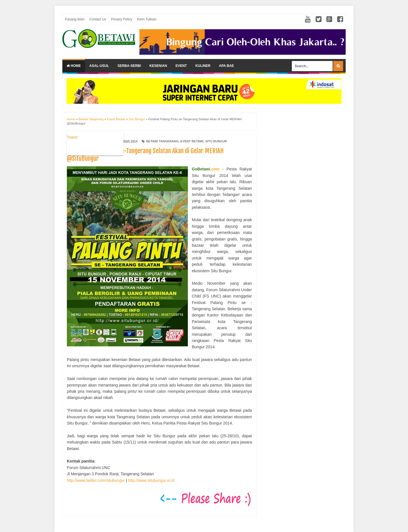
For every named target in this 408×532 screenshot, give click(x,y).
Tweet (72, 137)
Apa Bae (227, 66)
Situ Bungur (216, 141)
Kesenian (158, 66)
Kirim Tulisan (147, 19)
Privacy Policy (122, 19)
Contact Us (98, 19)
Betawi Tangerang (162, 141)
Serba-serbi (129, 66)
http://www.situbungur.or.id (151, 480)
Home (74, 66)
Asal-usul (99, 66)
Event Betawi (192, 141)
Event (181, 66)
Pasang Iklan (75, 19)
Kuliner (203, 66)
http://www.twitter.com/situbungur (96, 480)
